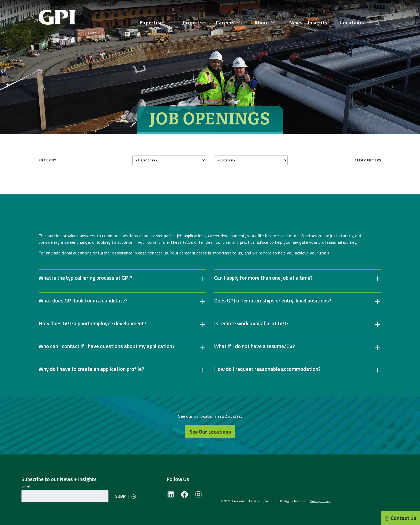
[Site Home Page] (59, 13)
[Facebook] (185, 497)
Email (26, 486)
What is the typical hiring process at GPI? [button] (85, 278)
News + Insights (308, 22)
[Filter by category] (169, 160)
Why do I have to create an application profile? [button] (91, 369)
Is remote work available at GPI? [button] (251, 323)
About (262, 22)
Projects (193, 22)
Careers (225, 22)
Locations (352, 22)
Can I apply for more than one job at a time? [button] (263, 278)
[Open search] (377, 23)
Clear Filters (368, 160)
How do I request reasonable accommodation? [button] (267, 369)
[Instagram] (198, 497)
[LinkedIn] (171, 497)
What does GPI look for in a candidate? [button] (83, 301)
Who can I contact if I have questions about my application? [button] (107, 346)
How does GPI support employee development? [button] (92, 323)
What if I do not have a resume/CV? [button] (254, 346)
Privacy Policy (320, 501)
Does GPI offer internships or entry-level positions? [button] (273, 301)
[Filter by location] (251, 160)
